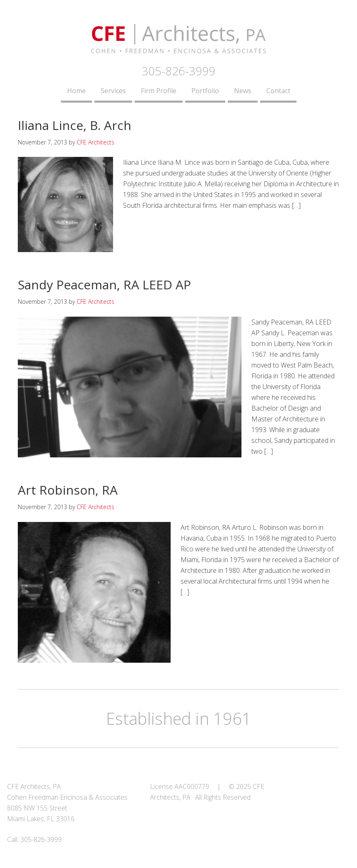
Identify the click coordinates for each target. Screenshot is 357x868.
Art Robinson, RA (68, 490)
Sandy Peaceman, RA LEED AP (104, 285)
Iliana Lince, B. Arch (75, 125)
